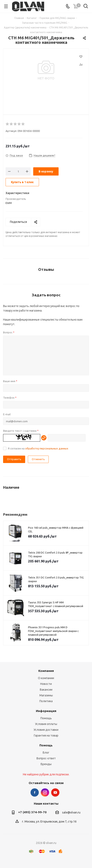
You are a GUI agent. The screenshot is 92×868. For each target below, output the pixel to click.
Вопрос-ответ (46, 758)
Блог (46, 753)
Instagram (45, 792)
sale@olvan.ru (71, 812)
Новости (46, 684)
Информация (46, 711)
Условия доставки (46, 730)
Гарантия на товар (46, 735)
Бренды (46, 764)
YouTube (55, 792)
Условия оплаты (46, 724)
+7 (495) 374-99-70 (32, 812)
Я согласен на (38, 448)
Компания (46, 671)
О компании (46, 678)
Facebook (35, 792)
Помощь (46, 718)
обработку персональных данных (47, 448)
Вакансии (46, 690)
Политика (46, 701)
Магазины (46, 695)
